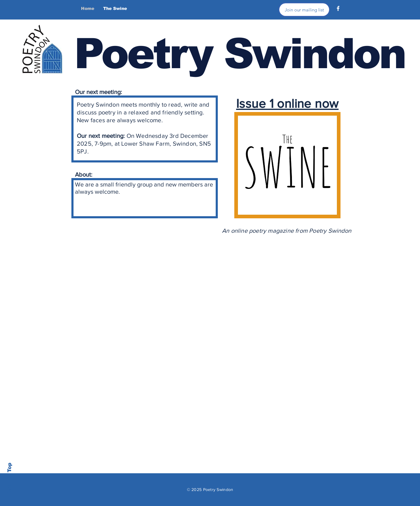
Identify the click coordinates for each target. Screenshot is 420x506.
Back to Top (9, 479)
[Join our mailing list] (304, 10)
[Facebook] (338, 8)
